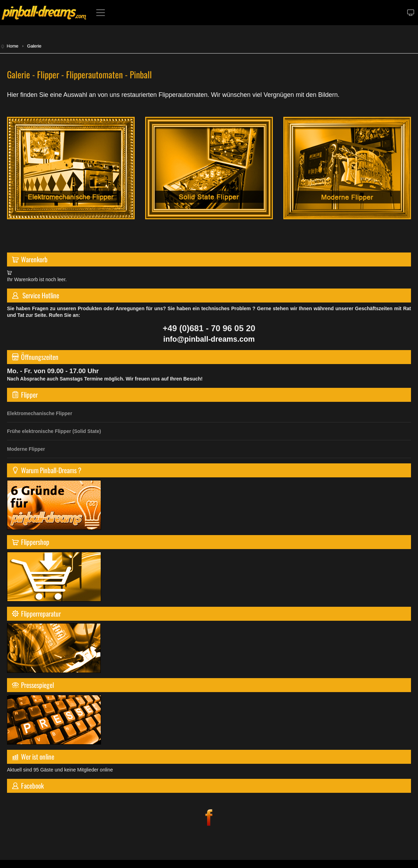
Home (13, 46)
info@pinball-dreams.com (209, 339)
